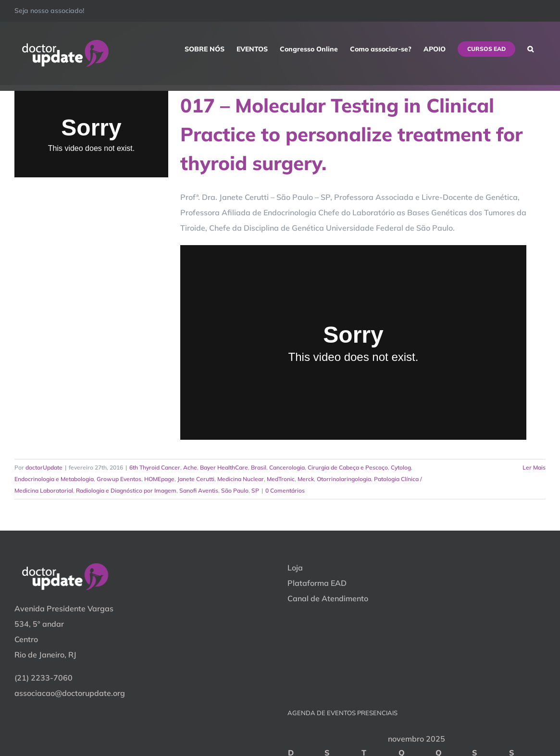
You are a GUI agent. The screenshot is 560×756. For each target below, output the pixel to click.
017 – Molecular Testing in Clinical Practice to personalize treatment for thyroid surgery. (351, 134)
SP (255, 490)
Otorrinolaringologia (344, 479)
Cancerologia (287, 467)
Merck (306, 479)
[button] (530, 49)
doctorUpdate (44, 467)
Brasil (259, 467)
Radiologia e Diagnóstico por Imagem (126, 490)
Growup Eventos (119, 479)
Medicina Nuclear (241, 479)
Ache (190, 467)
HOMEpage (159, 479)
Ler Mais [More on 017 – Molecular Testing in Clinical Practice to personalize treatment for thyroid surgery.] (534, 467)
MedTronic (281, 479)
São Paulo (235, 490)
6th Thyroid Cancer (155, 467)
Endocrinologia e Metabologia (54, 479)
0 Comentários (285, 490)
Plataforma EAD (317, 583)
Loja (295, 568)
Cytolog (401, 467)
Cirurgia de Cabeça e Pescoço (348, 467)
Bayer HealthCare (224, 467)
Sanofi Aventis (199, 490)
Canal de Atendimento (328, 598)
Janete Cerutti (196, 479)
